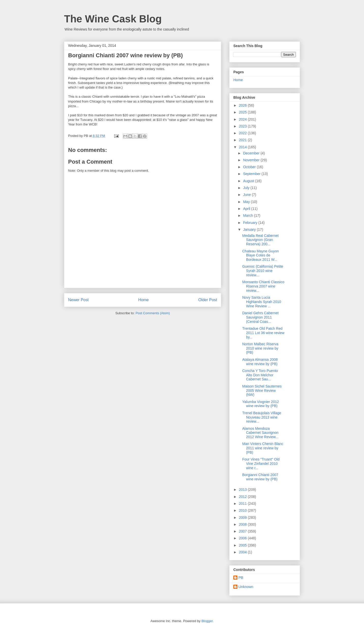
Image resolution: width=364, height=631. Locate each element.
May (247, 202)
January (250, 230)
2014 (243, 147)
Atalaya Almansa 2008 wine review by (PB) (260, 362)
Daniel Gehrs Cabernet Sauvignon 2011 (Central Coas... (260, 317)
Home (144, 300)
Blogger (207, 621)
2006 (243, 538)
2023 (243, 126)
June (247, 195)
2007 (243, 531)
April (247, 209)
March (248, 216)
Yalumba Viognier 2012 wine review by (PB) (261, 404)
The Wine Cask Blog (113, 19)
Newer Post (78, 300)
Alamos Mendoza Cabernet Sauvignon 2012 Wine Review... (260, 433)
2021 (243, 140)
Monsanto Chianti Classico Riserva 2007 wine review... (263, 286)
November (252, 160)
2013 (243, 490)
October (250, 167)
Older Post (208, 300)
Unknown (246, 587)
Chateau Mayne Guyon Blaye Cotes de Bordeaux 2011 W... (261, 255)
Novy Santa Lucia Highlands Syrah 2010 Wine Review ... (262, 302)
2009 (243, 518)
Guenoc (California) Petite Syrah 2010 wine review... (263, 271)
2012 (243, 497)
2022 (243, 133)
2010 (243, 510)
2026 (243, 105)
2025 (243, 112)
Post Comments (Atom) (153, 313)
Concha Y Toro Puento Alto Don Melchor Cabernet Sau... (260, 375)
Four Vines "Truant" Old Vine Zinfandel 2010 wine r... (261, 464)
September (252, 174)
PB (241, 578)
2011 (243, 504)
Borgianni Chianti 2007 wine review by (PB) (260, 477)
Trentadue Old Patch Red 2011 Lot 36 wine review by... (263, 333)
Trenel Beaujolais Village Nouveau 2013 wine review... (262, 417)
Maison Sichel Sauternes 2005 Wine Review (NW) (262, 391)
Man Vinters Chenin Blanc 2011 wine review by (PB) (263, 448)
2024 (243, 119)
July (247, 188)
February (251, 223)
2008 (243, 524)
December (252, 153)
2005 (243, 545)
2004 (243, 552)
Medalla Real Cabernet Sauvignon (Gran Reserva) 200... (260, 240)
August (249, 181)
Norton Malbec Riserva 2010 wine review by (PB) (260, 348)
